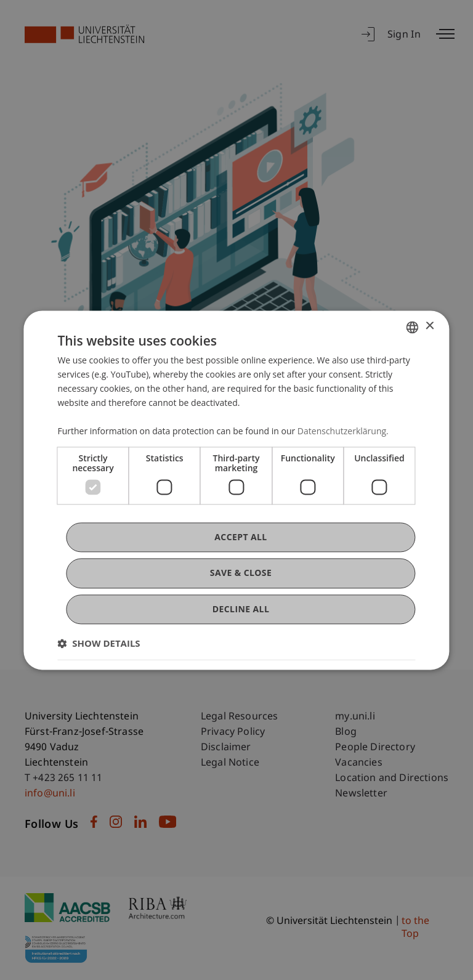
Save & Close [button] (241, 573)
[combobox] (413, 327)
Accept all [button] (241, 537)
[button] (99, 643)
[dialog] (236, 490)
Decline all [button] (241, 609)
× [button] (430, 326)
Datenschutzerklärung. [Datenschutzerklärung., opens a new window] (343, 431)
